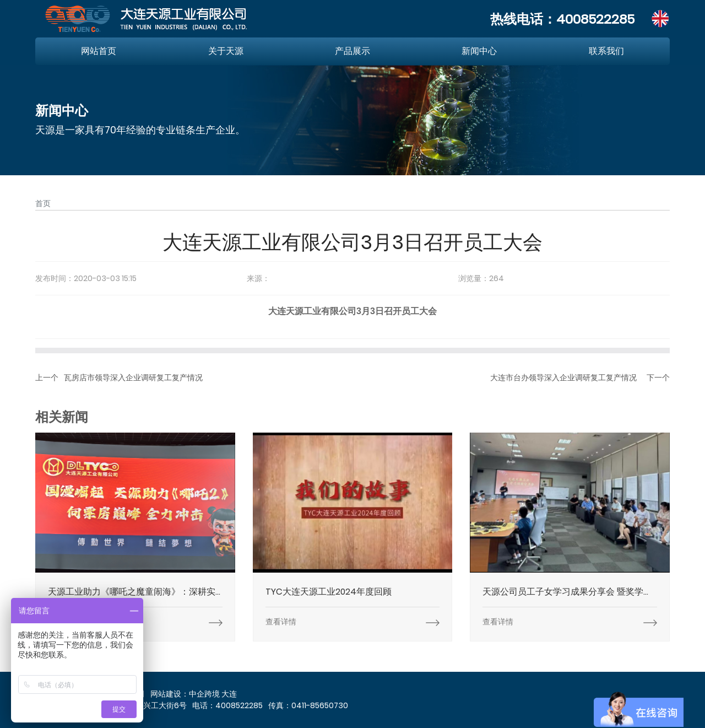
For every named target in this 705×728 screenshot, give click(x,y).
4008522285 (595, 19)
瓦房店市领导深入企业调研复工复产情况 (133, 378)
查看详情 (281, 622)
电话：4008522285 (227, 705)
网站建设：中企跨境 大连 (194, 694)
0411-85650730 (320, 705)
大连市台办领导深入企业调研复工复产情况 (563, 378)
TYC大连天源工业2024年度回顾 (329, 592)
